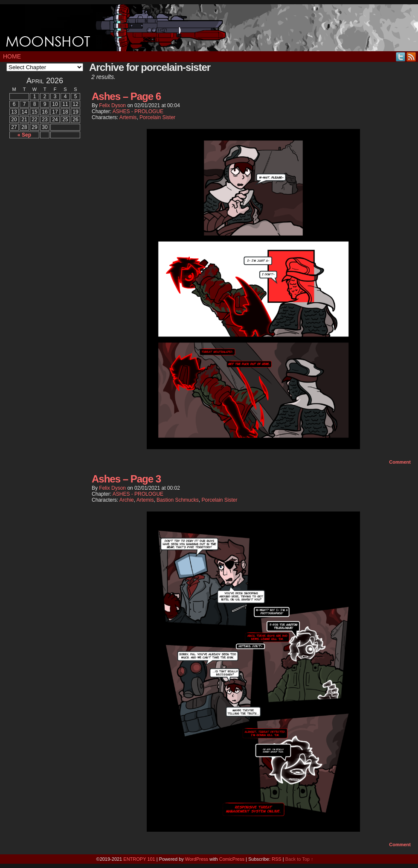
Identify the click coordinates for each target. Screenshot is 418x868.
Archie (127, 500)
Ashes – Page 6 (126, 96)
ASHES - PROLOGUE (138, 111)
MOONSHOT (209, 28)
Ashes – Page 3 (126, 479)
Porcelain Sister (157, 117)
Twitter (401, 57)
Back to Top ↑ (299, 859)
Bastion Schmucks (178, 500)
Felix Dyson (112, 105)
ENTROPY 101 (139, 859)
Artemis (128, 117)
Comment (400, 462)
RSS (411, 57)
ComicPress (232, 859)
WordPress (197, 859)
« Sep (24, 135)
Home (12, 56)
